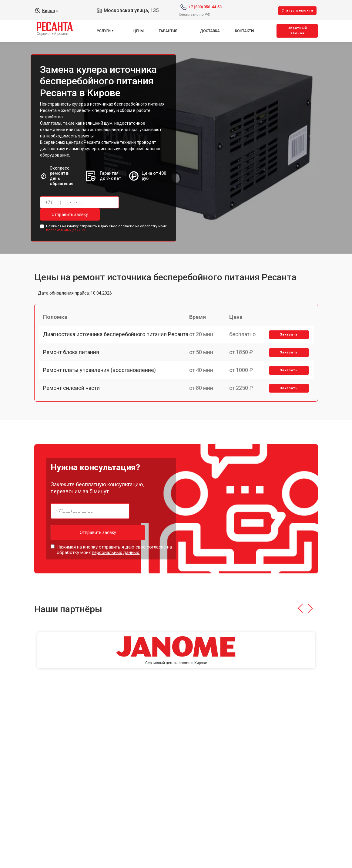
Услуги (104, 31)
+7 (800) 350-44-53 (205, 7)
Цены (139, 31)
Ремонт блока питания (73, 366)
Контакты (245, 31)
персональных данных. (66, 229)
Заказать (288, 338)
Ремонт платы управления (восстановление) (101, 387)
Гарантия (168, 31)
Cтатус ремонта (297, 10)
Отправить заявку (64, 214)
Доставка (210, 31)
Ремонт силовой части (73, 409)
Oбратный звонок (297, 31)
